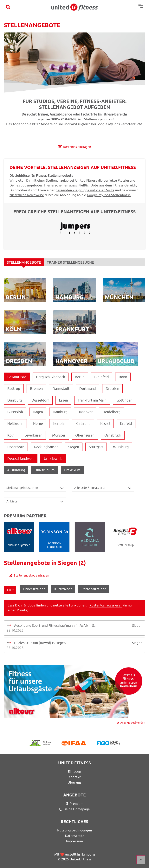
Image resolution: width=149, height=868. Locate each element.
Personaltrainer (94, 589)
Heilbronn (15, 424)
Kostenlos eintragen (74, 147)
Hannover (85, 412)
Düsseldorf (40, 400)
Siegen (74, 447)
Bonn (123, 377)
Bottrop (14, 389)
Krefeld (126, 424)
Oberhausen (85, 435)
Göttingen (124, 400)
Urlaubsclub (53, 459)
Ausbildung (16, 470)
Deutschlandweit (21, 459)
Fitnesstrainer (34, 589)
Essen (63, 400)
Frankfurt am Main (92, 400)
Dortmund (88, 389)
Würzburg (121, 447)
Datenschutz (75, 836)
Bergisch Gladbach (51, 377)
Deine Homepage (75, 809)
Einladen (74, 772)
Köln (11, 435)
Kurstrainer (63, 589)
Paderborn (16, 447)
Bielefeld (102, 377)
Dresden (112, 389)
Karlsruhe (83, 424)
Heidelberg (112, 412)
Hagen (38, 412)
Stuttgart (96, 447)
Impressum (74, 841)
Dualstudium (45, 470)
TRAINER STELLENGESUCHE (70, 262)
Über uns (75, 782)
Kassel (105, 424)
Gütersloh (15, 412)
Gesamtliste (17, 377)
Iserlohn (59, 424)
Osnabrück (113, 435)
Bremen (36, 389)
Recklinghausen (46, 447)
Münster (59, 435)
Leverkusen (33, 435)
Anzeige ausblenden (133, 723)
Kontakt (75, 777)
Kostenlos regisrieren (106, 605)
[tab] (74, 628)
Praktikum (72, 470)
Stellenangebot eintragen (29, 575)
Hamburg (60, 412)
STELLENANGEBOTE (24, 263)
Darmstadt (61, 389)
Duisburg (15, 400)
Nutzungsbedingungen (75, 830)
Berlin (80, 377)
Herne (38, 424)
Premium (74, 804)
